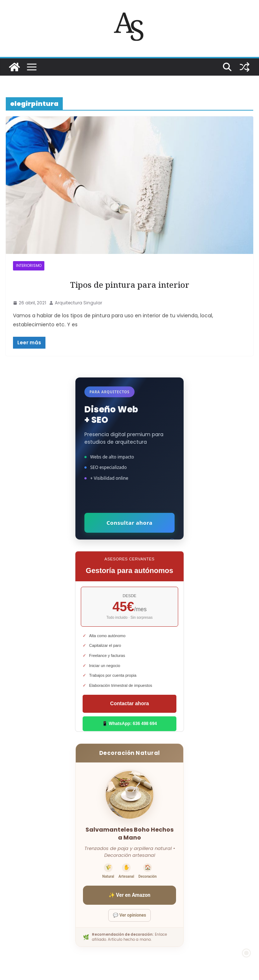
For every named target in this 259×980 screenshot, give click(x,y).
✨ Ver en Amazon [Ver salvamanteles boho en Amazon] (129, 895)
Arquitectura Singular (78, 303)
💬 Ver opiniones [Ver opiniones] (129, 915)
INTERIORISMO (29, 266)
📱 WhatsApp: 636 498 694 (129, 724)
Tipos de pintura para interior (130, 285)
